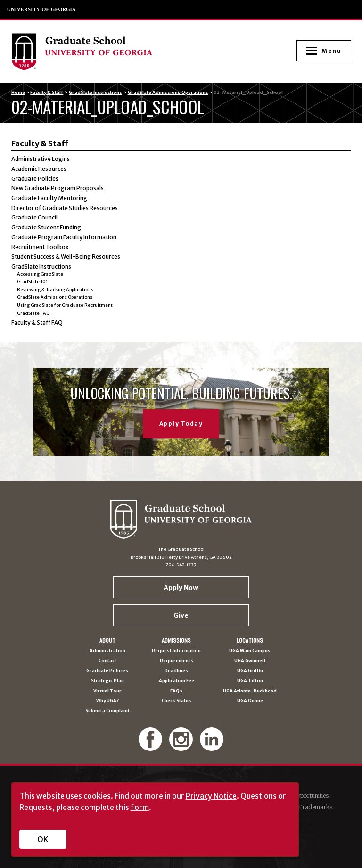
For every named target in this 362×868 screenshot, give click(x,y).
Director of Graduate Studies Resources (65, 208)
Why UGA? (107, 701)
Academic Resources (39, 169)
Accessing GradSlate (40, 274)
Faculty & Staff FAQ (37, 323)
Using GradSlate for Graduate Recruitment (65, 305)
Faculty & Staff (47, 93)
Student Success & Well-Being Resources (66, 257)
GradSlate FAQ (33, 313)
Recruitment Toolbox (40, 247)
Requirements (177, 661)
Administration (107, 651)
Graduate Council (34, 217)
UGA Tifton (250, 681)
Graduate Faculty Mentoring (49, 198)
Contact (107, 661)
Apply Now (181, 588)
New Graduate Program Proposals (58, 188)
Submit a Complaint (107, 711)
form (140, 807)
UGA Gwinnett (250, 661)
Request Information (176, 651)
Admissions (176, 640)
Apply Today (181, 424)
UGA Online (250, 701)
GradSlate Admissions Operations (168, 93)
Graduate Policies (35, 179)
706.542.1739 (181, 565)
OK (43, 839)
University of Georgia (42, 9)
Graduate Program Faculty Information (64, 237)
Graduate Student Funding (46, 227)
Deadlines (176, 671)
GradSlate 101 (32, 282)
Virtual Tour (107, 691)
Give (181, 615)
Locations (250, 640)
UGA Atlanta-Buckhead (250, 691)
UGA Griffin (250, 671)
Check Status (177, 701)
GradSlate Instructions (95, 93)
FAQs (176, 691)
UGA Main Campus (250, 651)
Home (18, 93)
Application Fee (177, 681)
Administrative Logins (41, 159)
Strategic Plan (107, 681)
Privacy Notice (211, 796)
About (107, 640)
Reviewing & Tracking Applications (55, 290)
